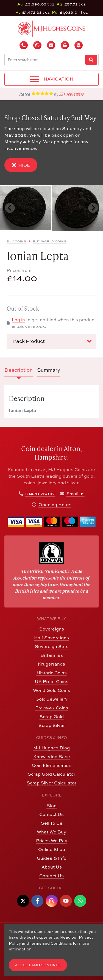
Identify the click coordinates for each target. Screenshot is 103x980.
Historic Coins (52, 673)
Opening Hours (55, 505)
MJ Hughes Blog (51, 748)
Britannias (52, 655)
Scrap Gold (52, 717)
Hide (21, 165)
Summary (49, 370)
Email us (76, 494)
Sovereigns (52, 629)
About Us (52, 867)
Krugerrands (51, 664)
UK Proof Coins (52, 681)
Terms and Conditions (51, 943)
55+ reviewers (72, 94)
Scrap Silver (52, 725)
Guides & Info (52, 858)
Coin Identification (52, 765)
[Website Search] (91, 60)
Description (19, 370)
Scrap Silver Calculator (51, 783)
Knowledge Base (52, 757)
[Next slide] (93, 208)
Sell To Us (52, 823)
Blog (51, 806)
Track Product (51, 341)
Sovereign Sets (52, 646)
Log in (18, 320)
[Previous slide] (10, 208)
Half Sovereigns (51, 638)
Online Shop (52, 849)
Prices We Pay (52, 841)
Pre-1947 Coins (52, 708)
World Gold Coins (51, 690)
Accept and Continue (38, 965)
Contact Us (51, 814)
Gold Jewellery (51, 699)
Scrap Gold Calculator (51, 774)
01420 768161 (40, 494)
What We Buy (51, 832)
